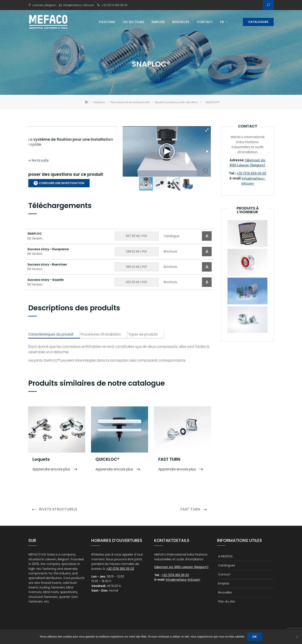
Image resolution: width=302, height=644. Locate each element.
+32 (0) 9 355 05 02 (115, 5)
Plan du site (226, 602)
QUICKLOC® (107, 459)
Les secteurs (133, 22)
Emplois (158, 22)
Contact (205, 22)
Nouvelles (181, 22)
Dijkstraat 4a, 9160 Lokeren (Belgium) (181, 567)
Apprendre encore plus (52, 469)
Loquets (41, 459)
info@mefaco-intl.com (79, 5)
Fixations (107, 22)
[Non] (297, 637)
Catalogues (258, 22)
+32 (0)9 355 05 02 (251, 174)
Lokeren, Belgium (44, 5)
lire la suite (38, 161)
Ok (254, 637)
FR (222, 22)
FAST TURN (169, 459)
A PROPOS (225, 557)
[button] (207, 130)
